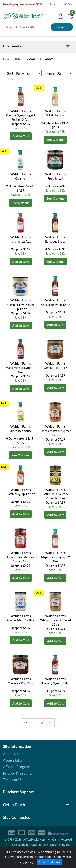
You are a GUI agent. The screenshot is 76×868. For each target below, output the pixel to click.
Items (50, 73)
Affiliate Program (17, 767)
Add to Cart (21, 136)
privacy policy (24, 862)
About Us (11, 754)
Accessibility (13, 760)
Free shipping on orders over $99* (23, 4)
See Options (55, 140)
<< (26, 723)
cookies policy (55, 856)
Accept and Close (50, 862)
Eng (53, 4)
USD (66, 4)
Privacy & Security (18, 773)
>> (50, 723)
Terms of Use (14, 780)
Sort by (10, 76)
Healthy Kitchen (15, 59)
